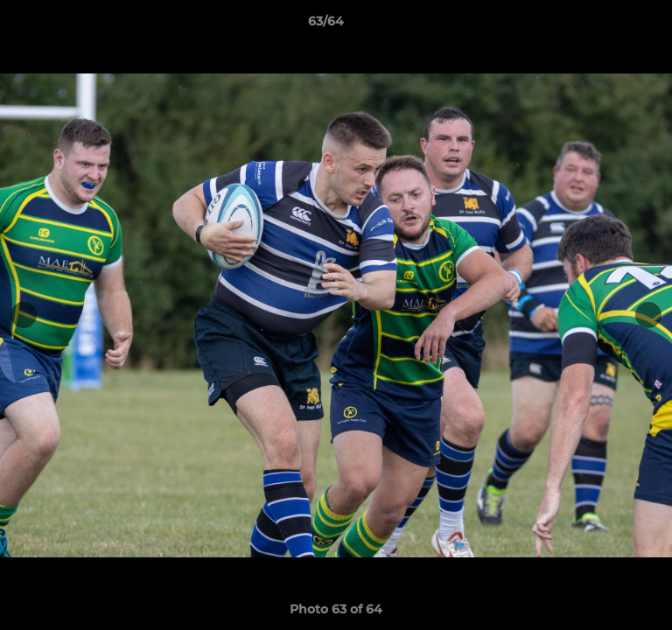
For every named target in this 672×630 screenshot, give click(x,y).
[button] (609, 25)
